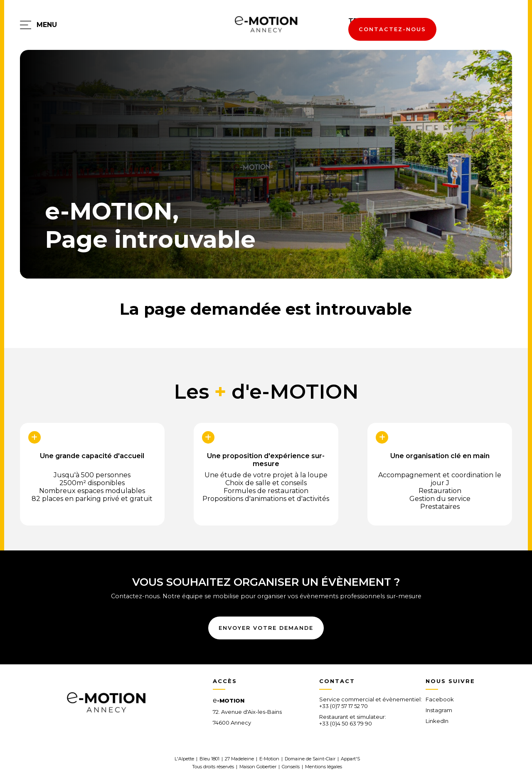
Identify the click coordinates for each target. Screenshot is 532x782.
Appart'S (350, 759)
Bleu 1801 (209, 759)
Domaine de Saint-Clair (310, 759)
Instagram (439, 710)
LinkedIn (437, 721)
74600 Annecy (232, 723)
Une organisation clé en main (440, 456)
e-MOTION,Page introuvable (150, 225)
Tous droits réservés (213, 767)
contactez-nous (392, 29)
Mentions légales (324, 767)
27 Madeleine (239, 759)
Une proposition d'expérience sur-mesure (266, 458)
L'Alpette (184, 759)
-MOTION (229, 701)
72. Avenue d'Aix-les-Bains (247, 712)
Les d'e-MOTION (266, 392)
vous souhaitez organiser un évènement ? (266, 582)
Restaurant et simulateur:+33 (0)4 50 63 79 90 (353, 720)
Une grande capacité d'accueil (92, 456)
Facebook (440, 699)
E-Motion (269, 759)
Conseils (291, 767)
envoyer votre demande (266, 628)
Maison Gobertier (258, 767)
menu (47, 25)
